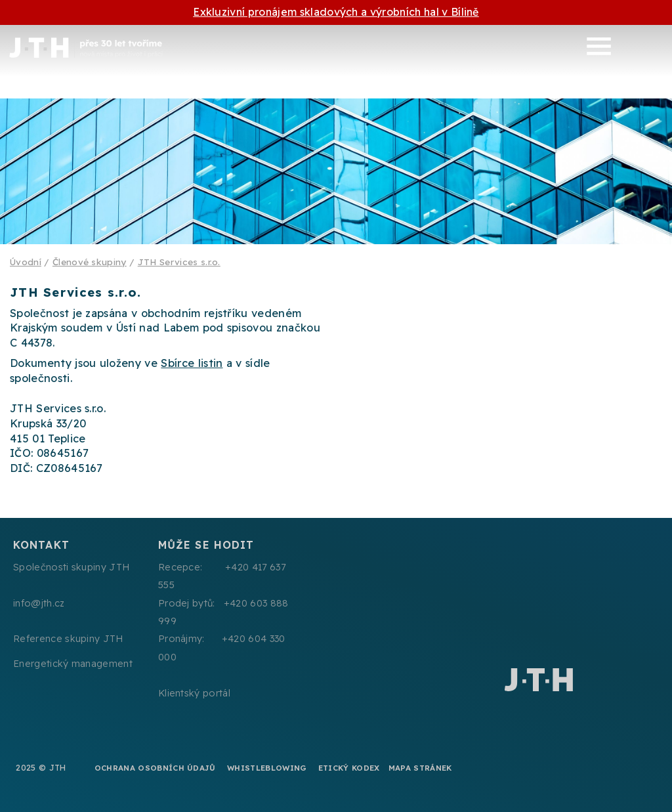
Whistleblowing (267, 768)
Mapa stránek (420, 768)
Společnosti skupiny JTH (71, 567)
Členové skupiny (90, 262)
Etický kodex (349, 768)
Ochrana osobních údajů (155, 768)
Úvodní (26, 262)
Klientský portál (194, 693)
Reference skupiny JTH (68, 639)
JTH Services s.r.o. (179, 262)
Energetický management (73, 664)
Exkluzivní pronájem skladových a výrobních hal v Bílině (336, 12)
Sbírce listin (192, 363)
